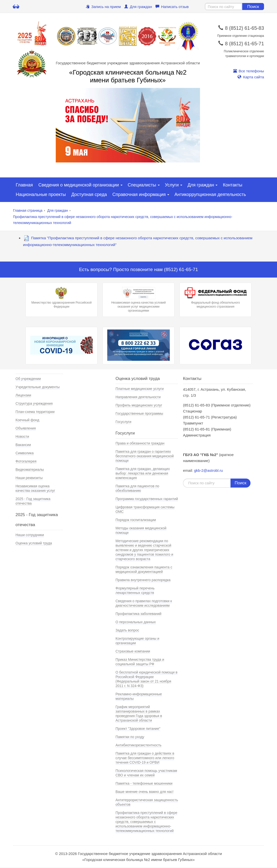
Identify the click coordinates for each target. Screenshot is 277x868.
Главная (24, 185)
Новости (22, 437)
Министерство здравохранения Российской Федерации (61, 298)
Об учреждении (28, 379)
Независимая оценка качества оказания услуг (35, 488)
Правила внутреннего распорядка (143, 580)
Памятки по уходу (130, 737)
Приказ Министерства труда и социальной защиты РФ (140, 662)
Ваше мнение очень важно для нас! (144, 792)
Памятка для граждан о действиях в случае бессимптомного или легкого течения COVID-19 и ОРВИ (145, 758)
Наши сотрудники (30, 535)
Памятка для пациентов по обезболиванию (137, 488)
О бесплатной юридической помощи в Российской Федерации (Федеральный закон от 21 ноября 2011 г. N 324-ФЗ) (146, 679)
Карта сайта (251, 77)
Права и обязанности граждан (140, 443)
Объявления (26, 428)
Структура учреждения (34, 403)
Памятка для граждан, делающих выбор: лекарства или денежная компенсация (143, 473)
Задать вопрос (127, 630)
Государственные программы (139, 413)
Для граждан (138, 7)
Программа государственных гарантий (147, 499)
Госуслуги (123, 422)
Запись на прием (103, 7)
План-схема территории (35, 412)
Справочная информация (139, 194)
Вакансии (23, 445)
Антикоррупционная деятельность (210, 194)
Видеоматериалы (30, 470)
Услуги (172, 185)
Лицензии (23, 395)
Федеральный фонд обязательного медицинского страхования (215, 298)
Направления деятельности (138, 397)
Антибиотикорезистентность (138, 745)
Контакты (232, 185)
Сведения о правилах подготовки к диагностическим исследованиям (144, 603)
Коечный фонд (27, 420)
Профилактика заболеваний (138, 614)
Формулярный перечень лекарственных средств (135, 590)
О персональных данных (136, 622)
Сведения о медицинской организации (79, 185)
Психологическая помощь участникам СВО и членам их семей (146, 773)
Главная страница (28, 210)
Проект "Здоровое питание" (138, 729)
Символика (25, 453)
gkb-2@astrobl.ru (208, 470)
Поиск (253, 7)
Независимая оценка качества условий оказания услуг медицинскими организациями (138, 300)
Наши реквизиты (29, 478)
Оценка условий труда (34, 543)
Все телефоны (249, 71)
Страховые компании (133, 651)
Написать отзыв (172, 7)
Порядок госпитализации (136, 520)
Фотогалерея (26, 461)
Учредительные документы (38, 387)
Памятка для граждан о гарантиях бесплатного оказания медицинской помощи (145, 456)
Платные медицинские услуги (140, 389)
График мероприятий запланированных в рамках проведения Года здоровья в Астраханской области (139, 714)
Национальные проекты (41, 194)
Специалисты (142, 185)
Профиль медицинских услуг (139, 405)
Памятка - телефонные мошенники (144, 783)
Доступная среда (89, 194)
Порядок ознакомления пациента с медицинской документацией (144, 569)
